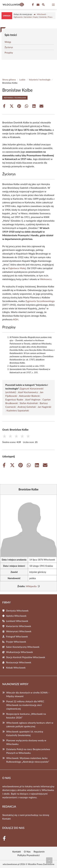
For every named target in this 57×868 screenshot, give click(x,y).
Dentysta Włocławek (17, 611)
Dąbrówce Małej (17, 268)
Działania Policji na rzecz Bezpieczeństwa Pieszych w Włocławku (28, 751)
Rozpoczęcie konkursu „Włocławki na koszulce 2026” (26, 716)
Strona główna (9, 80)
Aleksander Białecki (29, 396)
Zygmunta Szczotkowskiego (40, 301)
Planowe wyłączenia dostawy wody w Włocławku (26, 742)
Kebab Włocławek (16, 667)
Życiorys (9, 47)
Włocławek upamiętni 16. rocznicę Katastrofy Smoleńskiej (25, 733)
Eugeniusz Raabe (14, 399)
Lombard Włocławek (17, 621)
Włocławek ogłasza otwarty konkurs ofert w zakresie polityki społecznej (30, 724)
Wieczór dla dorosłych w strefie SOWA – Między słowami (28, 694)
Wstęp (8, 42)
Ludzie (22, 80)
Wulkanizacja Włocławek (19, 652)
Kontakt (6, 819)
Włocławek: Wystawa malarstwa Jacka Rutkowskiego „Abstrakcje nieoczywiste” (28, 760)
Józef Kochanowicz (28, 392)
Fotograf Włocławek (17, 636)
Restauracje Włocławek (19, 662)
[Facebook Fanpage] (33, 5)
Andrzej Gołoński (27, 407)
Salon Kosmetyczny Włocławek (23, 647)
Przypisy (9, 53)
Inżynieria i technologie (40, 80)
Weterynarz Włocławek (19, 631)
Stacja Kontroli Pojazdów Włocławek (26, 657)
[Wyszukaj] (43, 5)
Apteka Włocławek (16, 616)
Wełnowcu (46, 279)
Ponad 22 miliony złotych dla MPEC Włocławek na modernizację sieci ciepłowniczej (25, 705)
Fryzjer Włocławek (16, 642)
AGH (16, 319)
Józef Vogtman (33, 399)
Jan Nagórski (44, 407)
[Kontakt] (38, 5)
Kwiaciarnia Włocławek (19, 626)
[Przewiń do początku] (49, 860)
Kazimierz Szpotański (18, 410)
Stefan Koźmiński (29, 403)
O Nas (27, 851)
